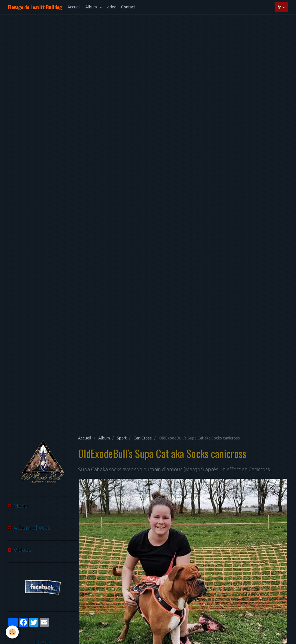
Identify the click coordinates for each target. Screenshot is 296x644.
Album (91, 7)
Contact (128, 7)
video (112, 7)
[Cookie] (12, 632)
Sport (122, 438)
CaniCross (143, 438)
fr (279, 7)
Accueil (74, 7)
